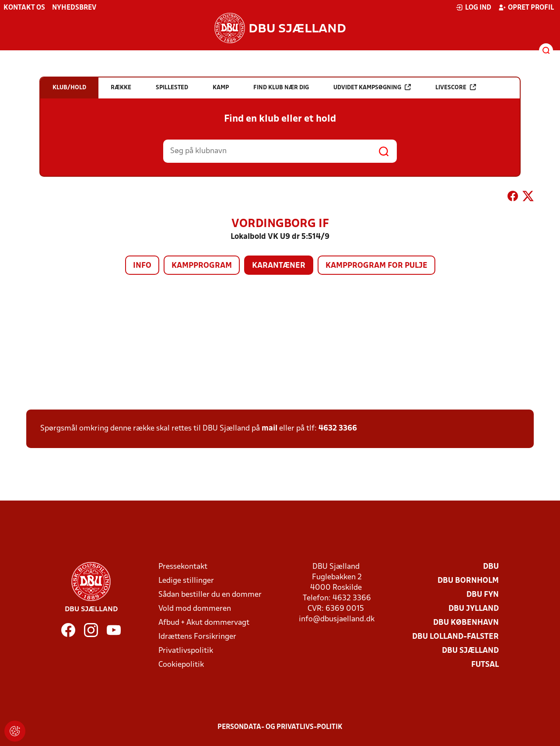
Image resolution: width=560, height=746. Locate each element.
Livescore (456, 87)
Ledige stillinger (186, 581)
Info (142, 266)
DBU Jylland (474, 609)
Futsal (485, 665)
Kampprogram (202, 266)
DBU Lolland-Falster (455, 637)
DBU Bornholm (468, 581)
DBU (491, 567)
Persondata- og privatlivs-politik (280, 727)
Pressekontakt (183, 567)
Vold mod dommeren (195, 609)
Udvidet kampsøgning (372, 87)
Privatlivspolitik (186, 651)
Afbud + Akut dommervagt (204, 623)
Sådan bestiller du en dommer (210, 595)
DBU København (466, 623)
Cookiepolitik (181, 665)
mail (269, 429)
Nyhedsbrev (74, 8)
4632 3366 (338, 429)
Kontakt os (24, 8)
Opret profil (526, 7)
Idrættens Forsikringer (197, 637)
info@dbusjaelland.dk (337, 619)
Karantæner (279, 266)
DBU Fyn (483, 595)
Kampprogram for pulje (376, 266)
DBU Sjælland (470, 651)
